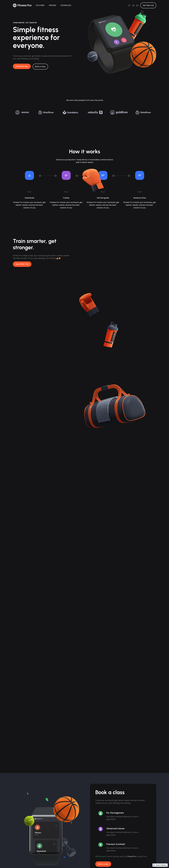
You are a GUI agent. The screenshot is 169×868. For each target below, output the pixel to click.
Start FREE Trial (22, 264)
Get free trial (148, 5)
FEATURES (40, 5)
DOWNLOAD (66, 5)
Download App (22, 66)
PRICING (53, 5)
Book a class (103, 864)
